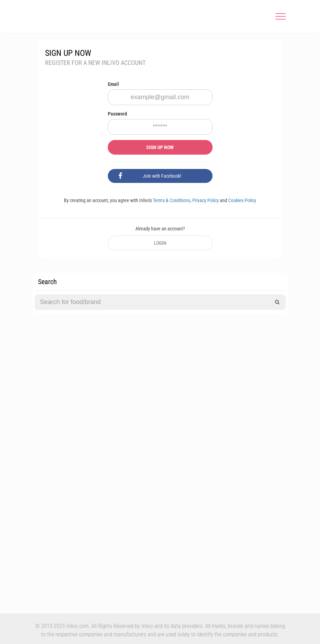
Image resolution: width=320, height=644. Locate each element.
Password (117, 114)
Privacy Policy (206, 200)
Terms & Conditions (172, 200)
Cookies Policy (242, 200)
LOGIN (160, 243)
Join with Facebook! (150, 176)
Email (113, 84)
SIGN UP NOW (160, 147)
